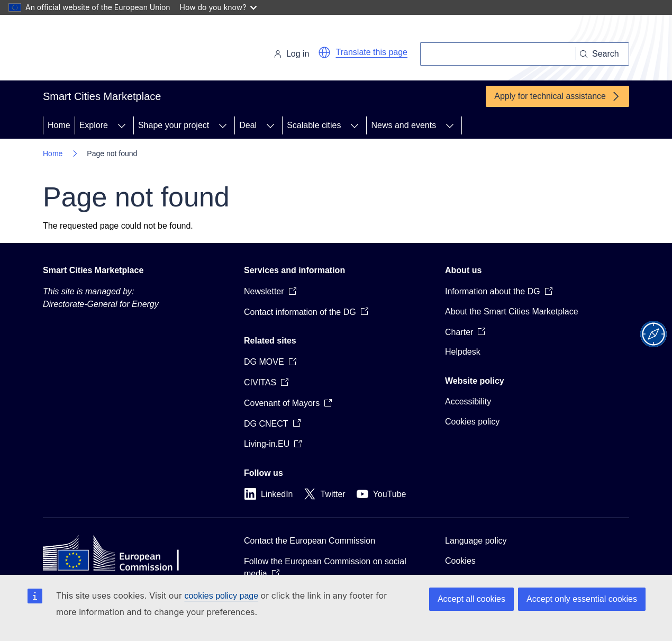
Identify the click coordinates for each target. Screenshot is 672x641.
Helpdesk (463, 352)
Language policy (476, 541)
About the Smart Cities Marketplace (512, 312)
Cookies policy (472, 422)
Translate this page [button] (372, 52)
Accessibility (468, 401)
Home (59, 125)
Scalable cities (314, 125)
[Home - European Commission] (116, 50)
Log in (292, 54)
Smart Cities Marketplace (93, 270)
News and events (403, 125)
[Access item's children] (122, 125)
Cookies (460, 561)
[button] (324, 52)
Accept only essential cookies (582, 599)
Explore (94, 125)
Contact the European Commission (310, 541)
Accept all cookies (471, 599)
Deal (248, 125)
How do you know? (219, 7)
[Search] (498, 54)
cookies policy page (221, 596)
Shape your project (174, 125)
